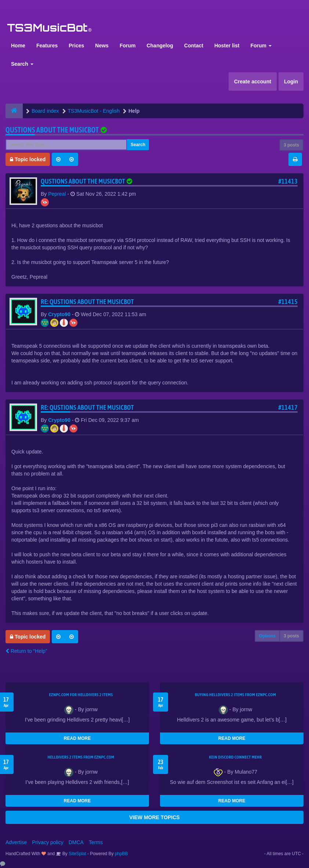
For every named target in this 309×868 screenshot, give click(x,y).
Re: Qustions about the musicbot (87, 302)
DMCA (76, 842)
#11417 (288, 407)
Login (291, 82)
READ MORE (77, 738)
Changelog (160, 46)
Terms (96, 842)
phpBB (121, 854)
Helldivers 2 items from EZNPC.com (81, 757)
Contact (194, 46)
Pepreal (57, 194)
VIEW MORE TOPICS (154, 817)
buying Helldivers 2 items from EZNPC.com (235, 695)
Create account (253, 82)
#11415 (288, 302)
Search (22, 64)
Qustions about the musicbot (52, 130)
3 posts (291, 145)
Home (18, 46)
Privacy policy (48, 842)
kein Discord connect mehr (235, 757)
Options (267, 636)
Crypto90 (59, 314)
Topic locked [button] (28, 159)
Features (47, 46)
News (102, 46)
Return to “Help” (26, 651)
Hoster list (227, 46)
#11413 (288, 181)
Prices (76, 46)
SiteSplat (77, 854)
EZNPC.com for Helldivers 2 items (81, 695)
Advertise (16, 842)
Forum (128, 46)
